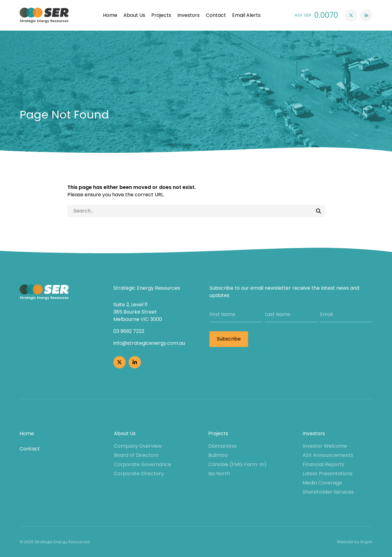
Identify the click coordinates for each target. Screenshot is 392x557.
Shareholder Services (328, 492)
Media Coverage (322, 483)
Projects (161, 15)
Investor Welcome (325, 446)
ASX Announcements (328, 455)
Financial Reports (323, 464)
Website (345, 542)
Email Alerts (246, 15)
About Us (134, 15)
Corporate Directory (139, 474)
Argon (366, 542)
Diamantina (222, 446)
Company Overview (138, 446)
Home (110, 15)
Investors (188, 15)
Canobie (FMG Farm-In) (237, 464)
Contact (216, 15)
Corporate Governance (143, 464)
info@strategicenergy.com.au (149, 343)
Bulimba (218, 455)
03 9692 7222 (129, 331)
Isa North (219, 474)
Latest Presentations (328, 474)
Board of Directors (136, 455)
